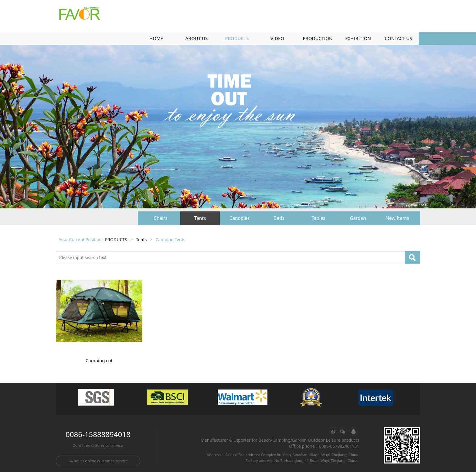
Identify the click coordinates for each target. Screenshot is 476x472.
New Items (397, 218)
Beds (279, 218)
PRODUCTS (237, 38)
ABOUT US (197, 38)
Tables (318, 218)
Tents (200, 218)
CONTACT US (399, 38)
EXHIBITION (358, 38)
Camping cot (99, 360)
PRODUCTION (318, 38)
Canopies (240, 218)
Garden (358, 218)
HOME (156, 38)
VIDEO (277, 38)
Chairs (161, 218)
